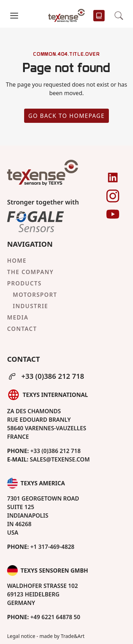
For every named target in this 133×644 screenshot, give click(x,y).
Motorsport (35, 295)
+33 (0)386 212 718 (46, 376)
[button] (14, 16)
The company (30, 272)
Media (18, 317)
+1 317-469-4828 (41, 547)
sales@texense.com (48, 459)
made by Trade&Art (62, 636)
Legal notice (21, 636)
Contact (22, 329)
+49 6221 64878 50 (44, 617)
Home (17, 261)
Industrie (31, 306)
